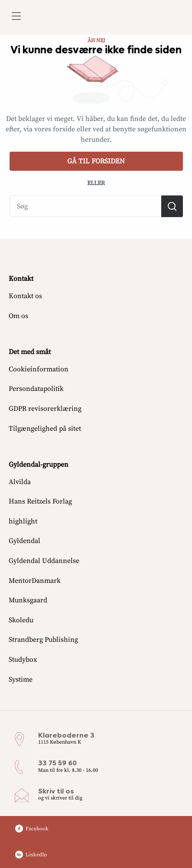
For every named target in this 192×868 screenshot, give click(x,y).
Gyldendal (24, 541)
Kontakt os (25, 296)
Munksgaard (28, 600)
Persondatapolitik (36, 389)
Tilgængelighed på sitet (45, 429)
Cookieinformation (39, 369)
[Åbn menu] (16, 18)
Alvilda (20, 482)
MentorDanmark (35, 581)
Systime (21, 679)
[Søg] (172, 206)
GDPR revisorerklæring (45, 409)
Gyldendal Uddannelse (44, 561)
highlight (23, 521)
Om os (18, 316)
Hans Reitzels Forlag (40, 501)
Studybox (23, 660)
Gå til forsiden (96, 161)
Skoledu (21, 620)
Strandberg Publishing (43, 640)
